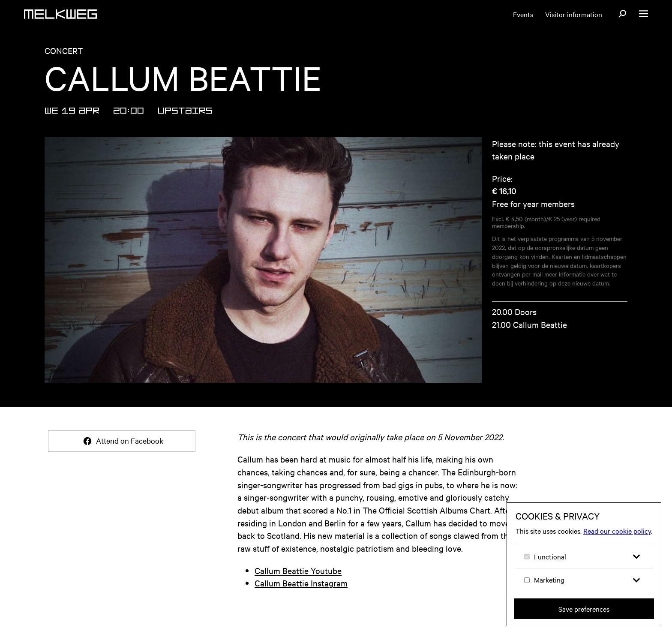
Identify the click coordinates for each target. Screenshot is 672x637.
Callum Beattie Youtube (298, 570)
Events (523, 14)
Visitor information (574, 14)
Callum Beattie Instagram (301, 583)
